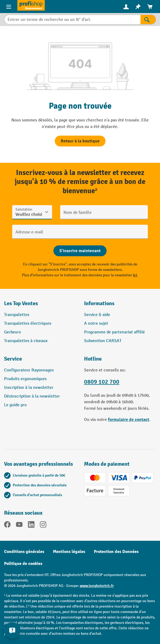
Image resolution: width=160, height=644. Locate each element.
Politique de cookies (23, 564)
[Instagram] (43, 526)
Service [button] (13, 359)
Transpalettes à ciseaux (26, 341)
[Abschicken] (80, 251)
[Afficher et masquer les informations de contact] (12, 630)
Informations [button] (99, 303)
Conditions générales (24, 552)
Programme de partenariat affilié (114, 332)
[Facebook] (7, 526)
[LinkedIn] (31, 526)
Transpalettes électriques (28, 323)
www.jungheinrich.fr (97, 586)
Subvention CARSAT (103, 341)
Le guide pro (15, 405)
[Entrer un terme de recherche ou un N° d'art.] (72, 20)
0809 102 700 (102, 382)
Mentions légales (69, 552)
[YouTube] (19, 526)
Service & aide (97, 315)
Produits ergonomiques (25, 379)
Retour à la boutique (80, 141)
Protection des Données (116, 552)
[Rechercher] (148, 20)
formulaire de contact (129, 420)
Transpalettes (17, 315)
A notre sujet (96, 323)
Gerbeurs (12, 332)
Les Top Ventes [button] (21, 303)
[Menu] (9, 7)
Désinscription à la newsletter (32, 396)
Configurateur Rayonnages (29, 370)
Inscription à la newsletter (29, 388)
